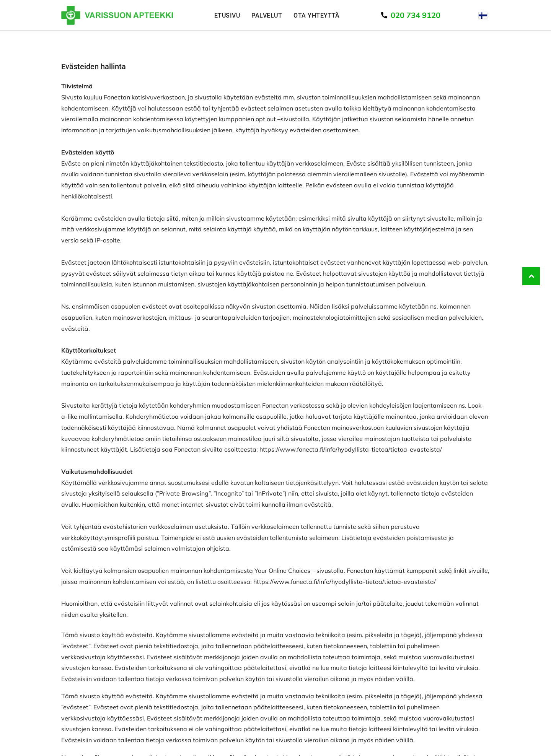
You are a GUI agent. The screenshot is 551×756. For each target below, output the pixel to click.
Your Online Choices (282, 571)
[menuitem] (227, 15)
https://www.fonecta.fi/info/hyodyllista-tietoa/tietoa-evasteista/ (351, 449)
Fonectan (117, 97)
